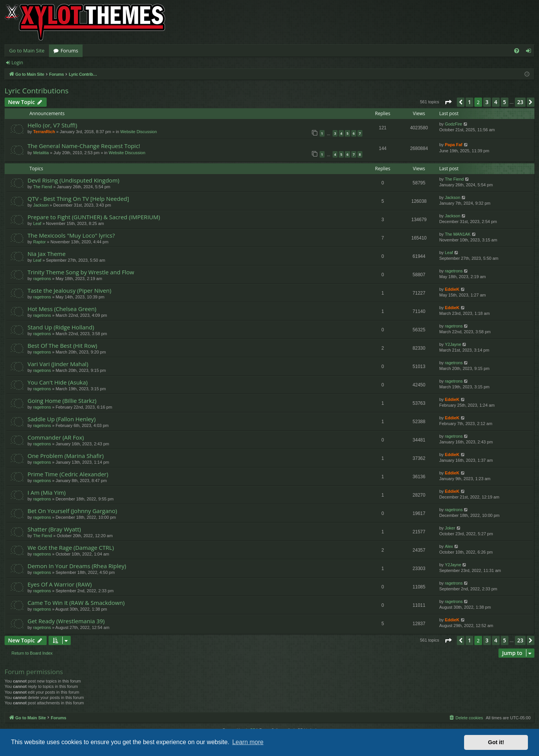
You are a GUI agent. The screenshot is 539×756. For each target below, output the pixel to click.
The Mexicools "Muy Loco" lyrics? (71, 235)
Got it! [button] (496, 742)
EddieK (452, 289)
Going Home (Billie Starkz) (62, 401)
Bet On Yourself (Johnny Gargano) (72, 511)
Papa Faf (454, 145)
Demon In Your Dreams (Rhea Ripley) (77, 566)
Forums (69, 51)
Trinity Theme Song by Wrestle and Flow (81, 272)
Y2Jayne (453, 344)
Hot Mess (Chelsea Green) (62, 309)
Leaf (37, 223)
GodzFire (454, 124)
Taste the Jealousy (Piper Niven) (69, 290)
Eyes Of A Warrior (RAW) (60, 584)
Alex (449, 546)
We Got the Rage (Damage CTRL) (71, 547)
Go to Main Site (27, 51)
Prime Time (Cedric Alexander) (68, 474)
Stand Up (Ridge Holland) (61, 327)
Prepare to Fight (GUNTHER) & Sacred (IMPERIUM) (94, 217)
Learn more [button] (248, 742)
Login (17, 63)
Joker (450, 528)
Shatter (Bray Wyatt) (54, 529)
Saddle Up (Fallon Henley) (62, 419)
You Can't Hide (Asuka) (58, 382)
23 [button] (520, 102)
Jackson (41, 205)
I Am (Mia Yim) (47, 492)
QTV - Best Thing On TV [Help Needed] (78, 199)
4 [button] (496, 102)
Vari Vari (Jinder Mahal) (58, 364)
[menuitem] (517, 51)
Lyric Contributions (37, 91)
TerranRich (44, 132)
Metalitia (41, 153)
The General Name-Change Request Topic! (84, 146)
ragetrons (42, 279)
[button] (448, 102)
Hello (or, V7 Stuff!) (52, 125)
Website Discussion (139, 132)
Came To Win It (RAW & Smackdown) (76, 603)
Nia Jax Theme (47, 254)
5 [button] (505, 102)
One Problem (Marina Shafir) (66, 456)
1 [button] (469, 102)
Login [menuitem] (530, 52)
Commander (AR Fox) (56, 437)
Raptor (40, 242)
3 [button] (487, 102)
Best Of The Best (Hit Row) (62, 345)
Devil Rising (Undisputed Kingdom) (73, 180)
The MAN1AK (458, 234)
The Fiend (43, 187)
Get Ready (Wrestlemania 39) (66, 621)
